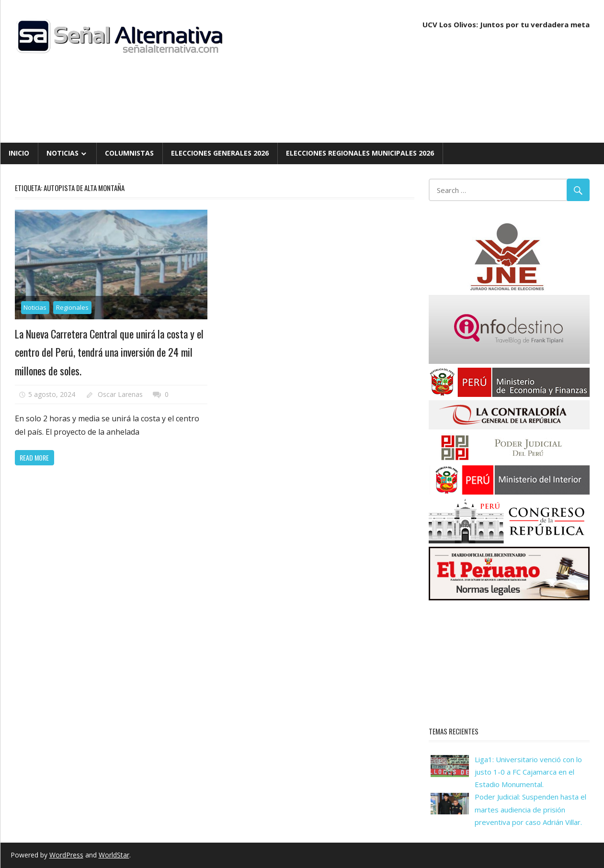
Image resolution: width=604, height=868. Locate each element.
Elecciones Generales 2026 (220, 153)
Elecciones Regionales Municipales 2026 (360, 153)
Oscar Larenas (120, 394)
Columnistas (129, 153)
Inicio (19, 153)
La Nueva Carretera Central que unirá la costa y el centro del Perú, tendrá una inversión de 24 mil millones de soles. (109, 352)
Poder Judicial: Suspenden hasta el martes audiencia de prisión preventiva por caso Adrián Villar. (530, 809)
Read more (34, 457)
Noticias (63, 153)
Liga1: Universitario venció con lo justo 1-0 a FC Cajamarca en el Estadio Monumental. (528, 772)
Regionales (72, 307)
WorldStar (114, 855)
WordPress (66, 855)
